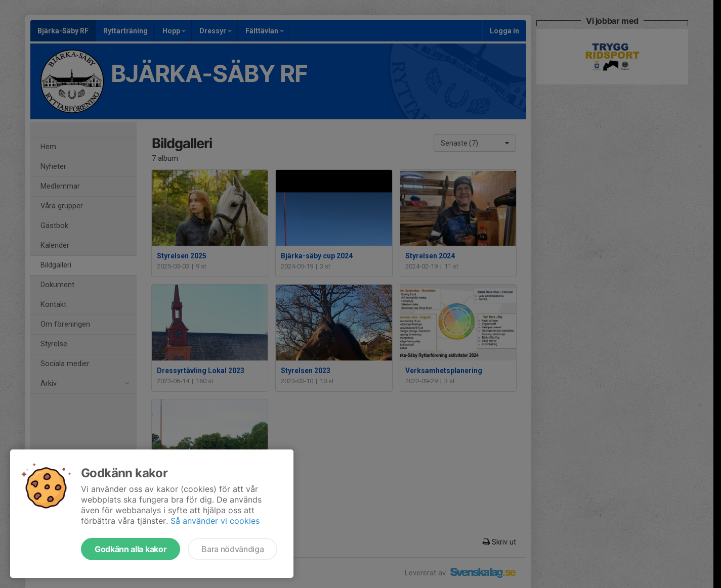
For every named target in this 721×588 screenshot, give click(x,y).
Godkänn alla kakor (131, 549)
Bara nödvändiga (232, 549)
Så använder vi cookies (215, 521)
